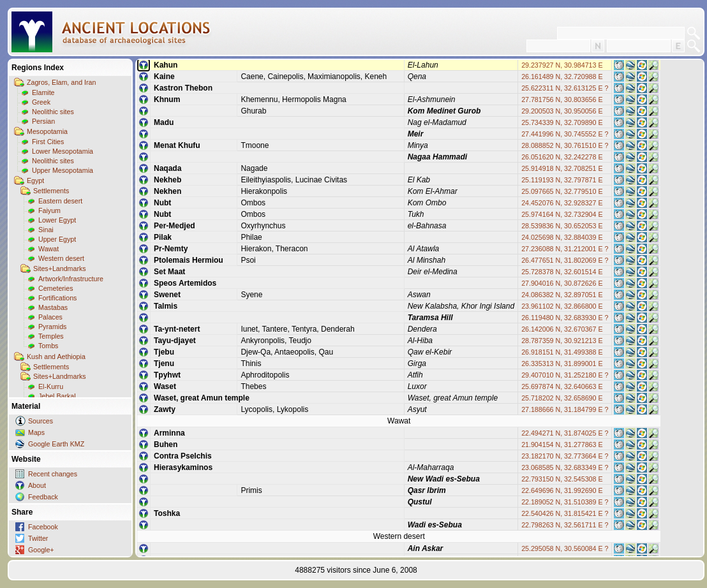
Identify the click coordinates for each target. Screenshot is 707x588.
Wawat (48, 249)
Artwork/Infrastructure (71, 279)
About (37, 485)
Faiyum (49, 210)
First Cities (48, 142)
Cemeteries (56, 288)
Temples (51, 336)
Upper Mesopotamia (63, 170)
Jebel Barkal (57, 396)
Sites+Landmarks (60, 268)
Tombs (48, 346)
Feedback (43, 497)
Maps (36, 432)
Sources (41, 421)
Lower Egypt (57, 220)
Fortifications (57, 298)
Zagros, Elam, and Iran (61, 82)
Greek (41, 102)
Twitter (38, 538)
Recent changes (53, 474)
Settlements (51, 191)
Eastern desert (60, 201)
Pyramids (52, 327)
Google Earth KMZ (56, 444)
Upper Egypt (57, 239)
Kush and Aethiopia (56, 356)
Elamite (43, 92)
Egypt (35, 180)
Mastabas (53, 307)
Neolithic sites (53, 112)
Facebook (43, 527)
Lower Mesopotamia (63, 151)
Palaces (50, 317)
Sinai (46, 230)
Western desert (61, 258)
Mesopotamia (47, 131)
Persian (43, 121)
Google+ (41, 550)
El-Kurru (51, 386)
